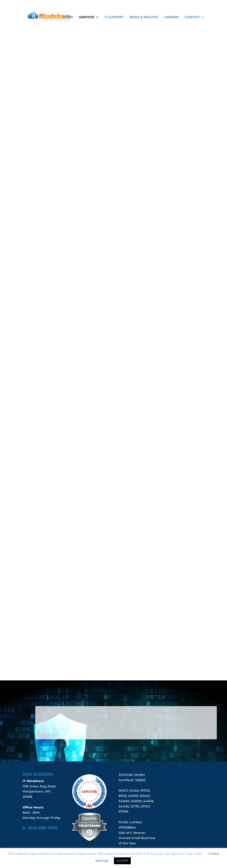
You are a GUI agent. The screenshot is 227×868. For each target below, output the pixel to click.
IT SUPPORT (114, 17)
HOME (68, 17)
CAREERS (171, 17)
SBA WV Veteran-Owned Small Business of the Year (137, 838)
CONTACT (192, 17)
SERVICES (87, 17)
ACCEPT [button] (122, 861)
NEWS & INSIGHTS (144, 17)
